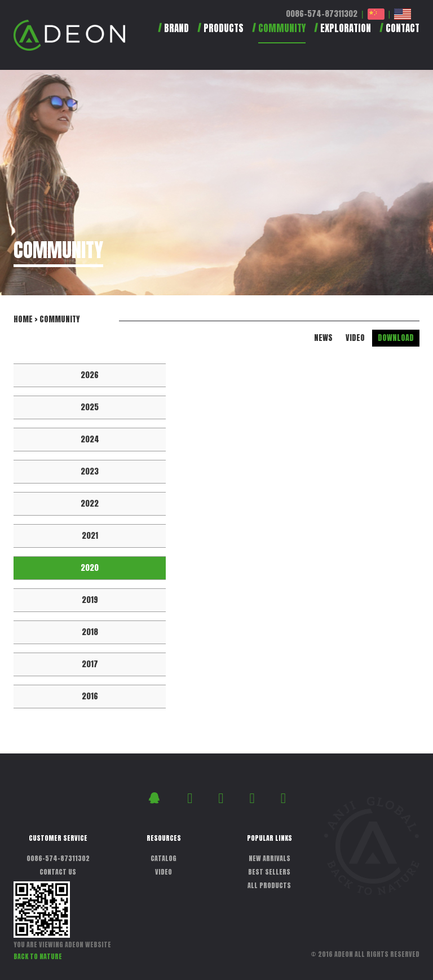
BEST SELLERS (269, 872)
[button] (216, 33)
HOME (23, 319)
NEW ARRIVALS (269, 858)
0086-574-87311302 (322, 14)
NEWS (323, 338)
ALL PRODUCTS (269, 885)
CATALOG (164, 858)
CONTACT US (58, 872)
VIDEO (355, 338)
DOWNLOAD (396, 338)
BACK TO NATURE (38, 956)
